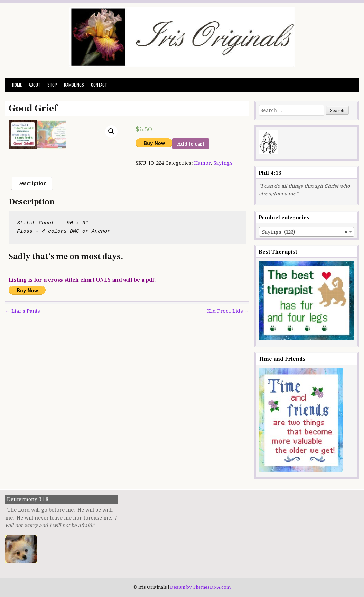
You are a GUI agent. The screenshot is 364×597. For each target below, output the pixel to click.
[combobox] (307, 232)
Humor (202, 163)
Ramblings (74, 85)
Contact (99, 85)
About (35, 85)
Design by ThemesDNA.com (200, 587)
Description (32, 277)
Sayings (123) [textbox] (305, 232)
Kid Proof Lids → (228, 405)
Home (17, 85)
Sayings (223, 163)
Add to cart (191, 144)
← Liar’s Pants (23, 405)
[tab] (32, 277)
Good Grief (33, 108)
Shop (52, 85)
